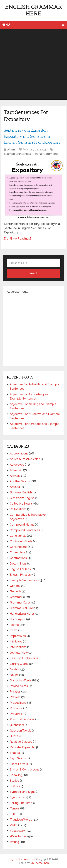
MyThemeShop (40, 863)
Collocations (18, 509)
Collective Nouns (21, 504)
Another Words (20, 481)
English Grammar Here (33, 10)
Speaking (16, 775)
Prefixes (15, 697)
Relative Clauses (21, 742)
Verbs (14, 825)
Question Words (20, 731)
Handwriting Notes (22, 614)
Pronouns (16, 708)
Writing (14, 842)
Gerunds (15, 591)
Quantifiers (17, 725)
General (15, 586)
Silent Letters (19, 764)
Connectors (18, 552)
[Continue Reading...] (17, 239)
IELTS (14, 630)
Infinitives (16, 641)
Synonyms (17, 797)
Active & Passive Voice (25, 459)
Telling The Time (21, 803)
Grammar (16, 597)
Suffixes (15, 786)
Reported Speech (22, 747)
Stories (14, 781)
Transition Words (21, 820)
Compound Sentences (25, 530)
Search (33, 273)
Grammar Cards (20, 603)
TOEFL (15, 814)
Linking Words (19, 664)
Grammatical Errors (23, 608)
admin (11, 149)
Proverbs (16, 714)
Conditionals (18, 536)
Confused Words (21, 541)
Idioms (14, 625)
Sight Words (18, 758)
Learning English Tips (24, 658)
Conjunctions (18, 547)
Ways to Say (18, 836)
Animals (15, 476)
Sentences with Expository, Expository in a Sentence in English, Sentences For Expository (32, 136)
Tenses (15, 808)
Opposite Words (21, 680)
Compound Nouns (22, 525)
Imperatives (18, 636)
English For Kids (20, 569)
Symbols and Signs (23, 792)
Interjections (18, 647)
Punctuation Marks (22, 719)
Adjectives (17, 465)
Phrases (15, 692)
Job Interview (19, 653)
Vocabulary (17, 831)
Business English (21, 492)
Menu (6, 25)
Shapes (15, 753)
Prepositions (18, 703)
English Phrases (20, 575)
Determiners (18, 564)
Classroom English (22, 498)
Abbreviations (19, 453)
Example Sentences (17, 154)
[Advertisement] (33, 64)
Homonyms (18, 619)
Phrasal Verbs (19, 686)
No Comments (49, 154)
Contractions (18, 558)
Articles (15, 487)
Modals (15, 669)
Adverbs (15, 470)
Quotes (15, 736)
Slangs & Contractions (24, 770)
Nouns (14, 675)
